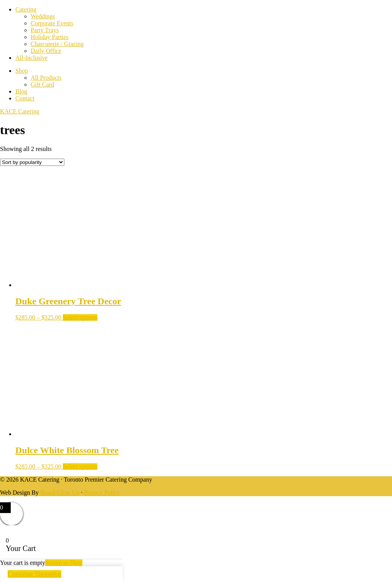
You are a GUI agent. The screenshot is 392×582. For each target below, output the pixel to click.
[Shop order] (32, 162)
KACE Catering (20, 111)
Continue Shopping (34, 574)
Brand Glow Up (60, 493)
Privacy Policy (102, 493)
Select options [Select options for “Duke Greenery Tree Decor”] (80, 317)
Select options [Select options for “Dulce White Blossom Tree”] (80, 466)
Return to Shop (64, 563)
